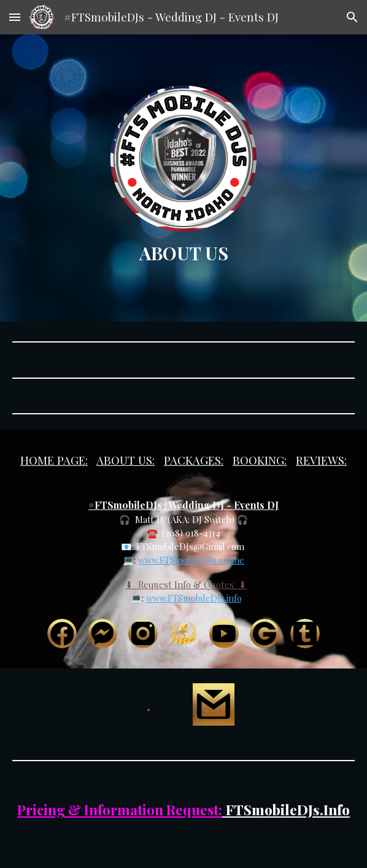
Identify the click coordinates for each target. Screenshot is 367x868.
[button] (15, 17)
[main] (184, 253)
